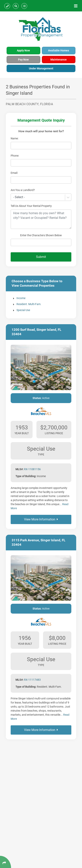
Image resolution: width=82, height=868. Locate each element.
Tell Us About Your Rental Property (31, 206)
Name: (15, 138)
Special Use (23, 310)
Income (21, 298)
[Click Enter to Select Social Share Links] (6, 862)
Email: (14, 173)
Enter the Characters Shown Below (41, 235)
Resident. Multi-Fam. (29, 304)
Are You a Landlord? (23, 190)
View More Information (41, 519)
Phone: (15, 156)
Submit (41, 257)
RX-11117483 (32, 680)
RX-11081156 (32, 469)
